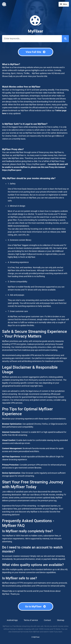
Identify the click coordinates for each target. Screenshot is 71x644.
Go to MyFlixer (35, 606)
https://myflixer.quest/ (36, 164)
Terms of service (31, 620)
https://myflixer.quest (12, 170)
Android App (12, 620)
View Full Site (36, 52)
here (4, 113)
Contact (47, 620)
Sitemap (61, 620)
